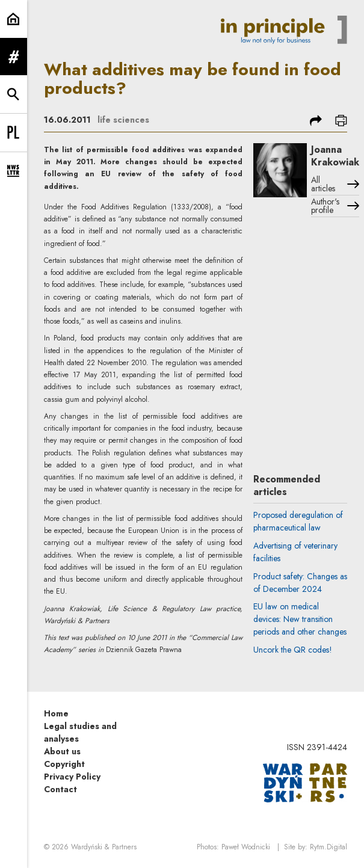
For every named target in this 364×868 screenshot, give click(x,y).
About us (62, 751)
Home (56, 713)
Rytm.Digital (329, 847)
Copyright (64, 764)
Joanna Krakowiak (335, 156)
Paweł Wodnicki (246, 847)
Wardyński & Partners (104, 847)
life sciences (123, 120)
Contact (60, 789)
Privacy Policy (72, 777)
